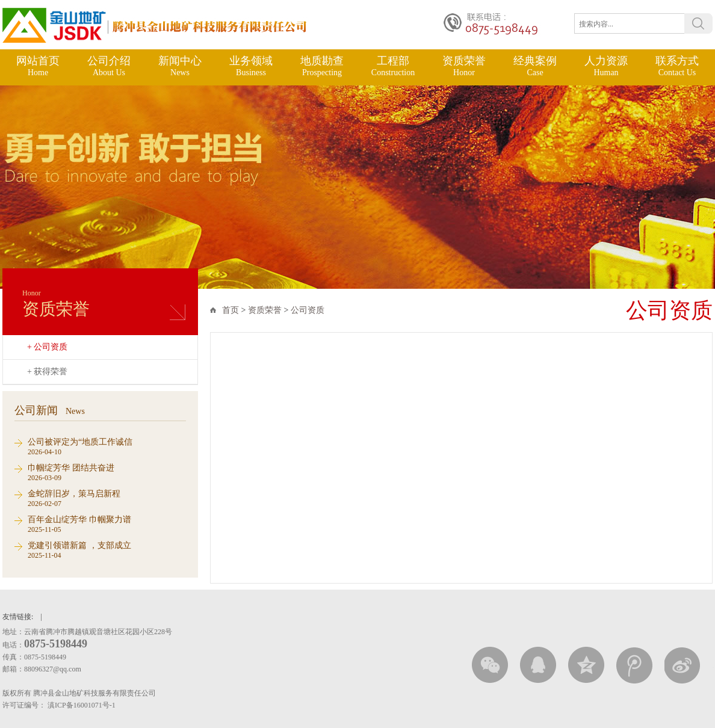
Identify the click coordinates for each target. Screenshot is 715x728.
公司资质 (308, 310)
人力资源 (606, 66)
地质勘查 (322, 66)
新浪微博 (682, 665)
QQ (538, 665)
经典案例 (535, 66)
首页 (231, 310)
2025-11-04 (107, 550)
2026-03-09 (107, 472)
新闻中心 (180, 66)
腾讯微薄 (634, 665)
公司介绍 (109, 66)
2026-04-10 (107, 446)
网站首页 (38, 66)
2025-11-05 (107, 524)
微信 (490, 665)
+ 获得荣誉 (47, 372)
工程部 (393, 66)
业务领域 (251, 66)
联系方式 (677, 66)
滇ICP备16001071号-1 (82, 705)
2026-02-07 (107, 498)
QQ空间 (586, 665)
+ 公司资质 (47, 347)
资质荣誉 (464, 66)
